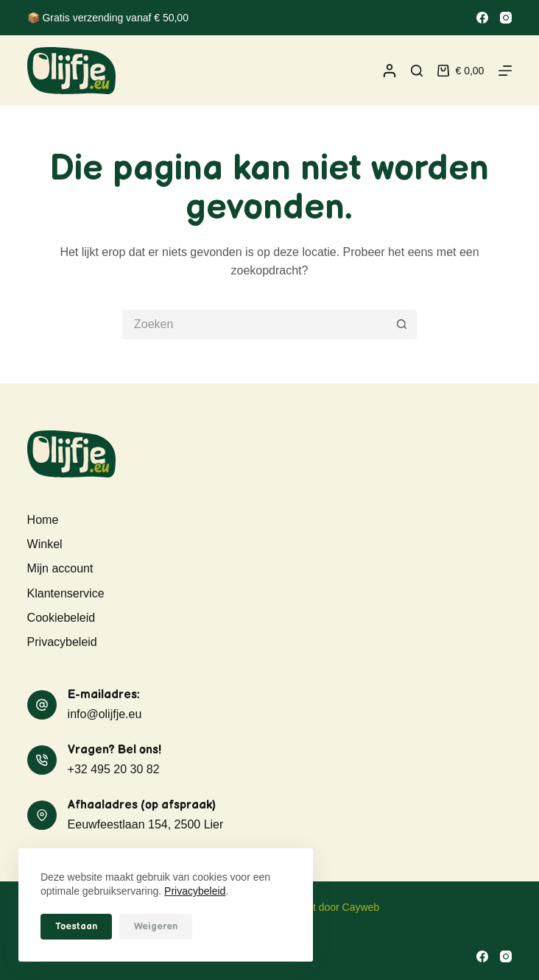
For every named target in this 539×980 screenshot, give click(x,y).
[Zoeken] (417, 71)
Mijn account (60, 568)
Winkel (45, 544)
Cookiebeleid (61, 618)
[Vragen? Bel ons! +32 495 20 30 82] (42, 760)
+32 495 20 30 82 (114, 769)
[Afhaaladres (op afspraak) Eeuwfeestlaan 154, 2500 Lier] (42, 815)
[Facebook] (482, 18)
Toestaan (76, 926)
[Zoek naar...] (255, 324)
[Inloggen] (390, 71)
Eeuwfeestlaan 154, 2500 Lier (146, 824)
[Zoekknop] (402, 324)
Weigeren (156, 926)
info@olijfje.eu (105, 714)
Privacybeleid (195, 891)
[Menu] (505, 71)
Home (43, 520)
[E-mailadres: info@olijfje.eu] (42, 705)
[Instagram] (506, 18)
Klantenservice (66, 593)
